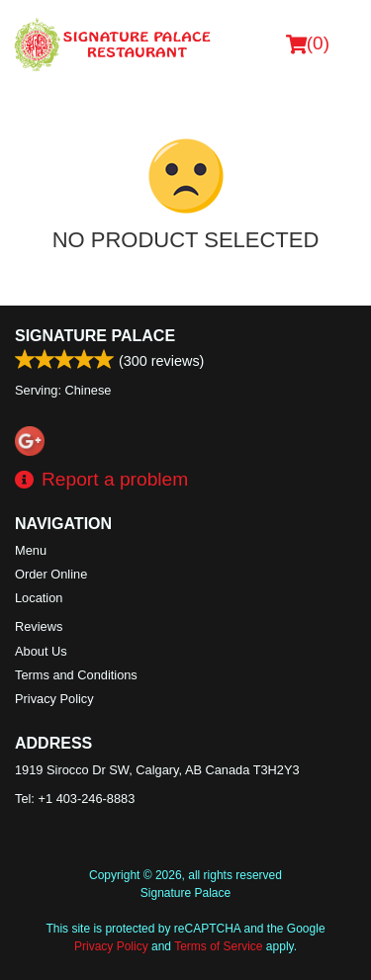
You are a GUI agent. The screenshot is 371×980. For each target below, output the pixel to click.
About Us (41, 651)
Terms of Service (218, 946)
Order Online (51, 574)
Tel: (75, 799)
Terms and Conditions (76, 675)
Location (39, 598)
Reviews (39, 626)
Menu (31, 550)
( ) (308, 44)
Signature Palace (95, 336)
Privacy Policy (54, 699)
